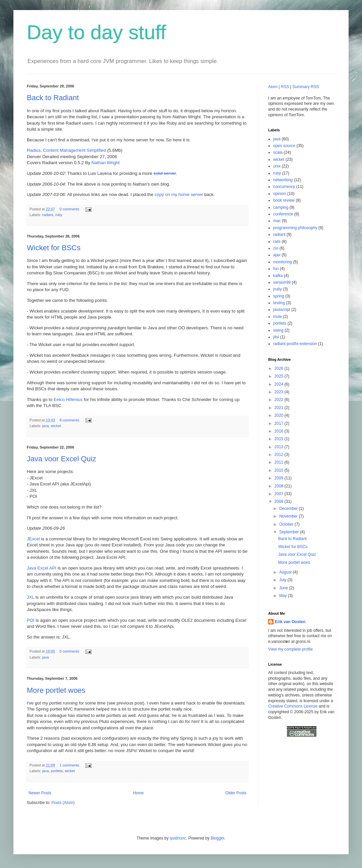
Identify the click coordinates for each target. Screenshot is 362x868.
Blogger (217, 838)
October (287, 524)
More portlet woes (56, 690)
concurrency (284, 187)
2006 (280, 502)
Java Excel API (42, 568)
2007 (280, 494)
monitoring (283, 262)
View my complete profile (290, 649)
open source (284, 146)
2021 (280, 408)
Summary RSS (306, 87)
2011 (280, 462)
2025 (280, 376)
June (284, 588)
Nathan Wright (106, 163)
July (283, 580)
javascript (282, 310)
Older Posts (236, 793)
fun (276, 269)
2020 (280, 415)
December (289, 509)
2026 (280, 369)
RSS (285, 87)
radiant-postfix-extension (295, 344)
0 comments (69, 209)
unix (277, 166)
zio (276, 248)
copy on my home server (179, 194)
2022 (280, 400)
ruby (59, 215)
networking (283, 180)
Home (138, 793)
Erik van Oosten (290, 622)
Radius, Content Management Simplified (66, 150)
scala (278, 152)
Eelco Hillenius (68, 399)
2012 (280, 455)
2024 (280, 384)
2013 (280, 447)
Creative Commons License (293, 706)
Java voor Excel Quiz (62, 459)
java (46, 426)
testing (279, 303)
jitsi (276, 337)
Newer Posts (40, 793)
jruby (278, 289)
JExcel (33, 539)
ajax (277, 255)
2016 (280, 431)
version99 (282, 282)
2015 (280, 439)
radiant (48, 215)
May (284, 596)
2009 (280, 478)
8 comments (69, 420)
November (289, 516)
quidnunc (178, 838)
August (286, 572)
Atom (273, 87)
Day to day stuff (97, 32)
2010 (280, 470)
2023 (280, 392)
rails (277, 242)
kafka (278, 276)
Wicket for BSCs (54, 248)
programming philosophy (295, 228)
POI (31, 620)
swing (278, 330)
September (290, 532)
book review (284, 200)
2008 (280, 486)
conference (283, 214)
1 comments (69, 765)
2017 (280, 423)
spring (279, 296)
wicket (56, 426)
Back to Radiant (53, 98)
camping (281, 207)
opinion (280, 194)
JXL (31, 597)
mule (278, 317)
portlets (57, 771)
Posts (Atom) (63, 803)
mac (277, 221)
